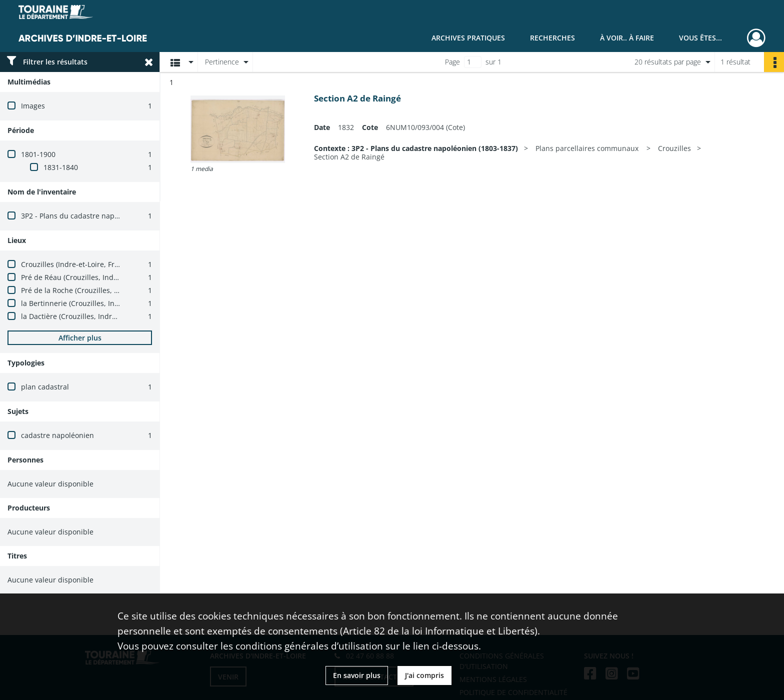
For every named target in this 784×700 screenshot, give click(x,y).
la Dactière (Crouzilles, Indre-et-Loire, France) (97, 316)
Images (33, 106)
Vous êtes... (700, 38)
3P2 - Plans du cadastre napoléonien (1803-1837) (102, 216)
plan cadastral (45, 387)
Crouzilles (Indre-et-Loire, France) (77, 264)
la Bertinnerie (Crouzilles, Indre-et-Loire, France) (102, 303)
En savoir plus (357, 675)
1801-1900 (38, 154)
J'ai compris (424, 675)
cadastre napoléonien (57, 435)
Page (452, 62)
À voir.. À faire (627, 38)
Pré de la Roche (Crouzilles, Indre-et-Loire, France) (105, 290)
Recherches (552, 38)
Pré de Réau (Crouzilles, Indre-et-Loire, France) (99, 277)
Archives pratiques (468, 38)
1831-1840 (61, 167)
